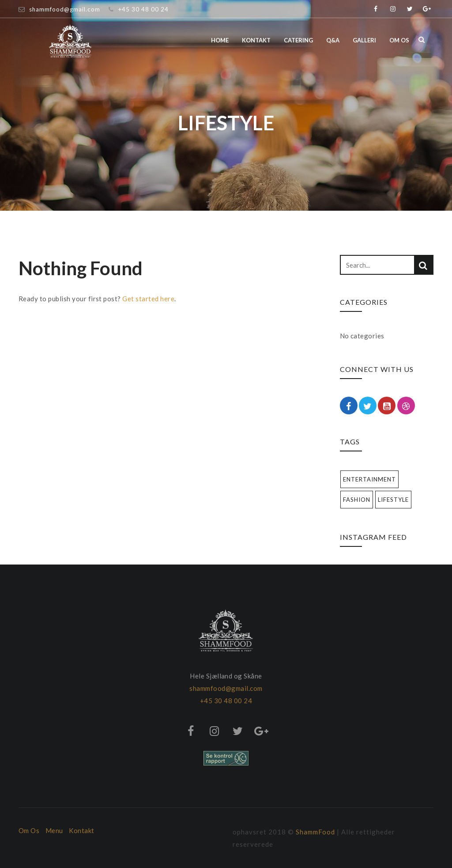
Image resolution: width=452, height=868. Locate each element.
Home (220, 40)
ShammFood (315, 832)
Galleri (364, 40)
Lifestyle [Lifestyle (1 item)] (393, 500)
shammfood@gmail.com (65, 9)
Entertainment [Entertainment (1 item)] (369, 479)
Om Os (29, 830)
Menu (54, 830)
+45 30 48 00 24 (143, 9)
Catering (298, 40)
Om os (399, 40)
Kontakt (256, 40)
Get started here (148, 299)
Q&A (333, 40)
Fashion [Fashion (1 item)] (357, 500)
